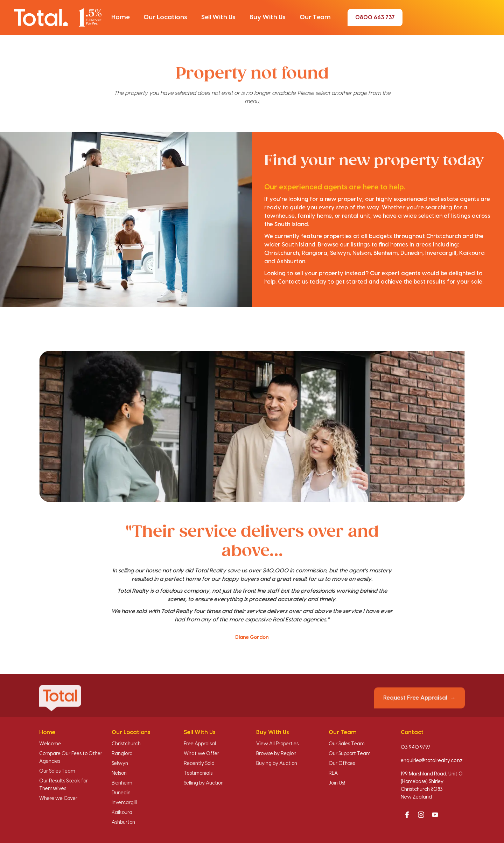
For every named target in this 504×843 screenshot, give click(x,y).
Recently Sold (199, 764)
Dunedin (121, 793)
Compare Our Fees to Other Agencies (71, 758)
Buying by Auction (277, 764)
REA (333, 773)
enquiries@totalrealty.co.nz (432, 761)
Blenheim (122, 783)
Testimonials (198, 773)
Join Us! (337, 783)
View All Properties (277, 744)
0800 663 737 (375, 18)
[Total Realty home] (58, 17)
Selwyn (120, 764)
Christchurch (126, 744)
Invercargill (124, 803)
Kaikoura (122, 813)
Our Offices (342, 764)
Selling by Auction (204, 783)
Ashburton (123, 822)
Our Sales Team (57, 771)
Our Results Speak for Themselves (64, 785)
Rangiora (122, 754)
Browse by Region (276, 754)
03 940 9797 (416, 747)
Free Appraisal (200, 744)
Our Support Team (350, 754)
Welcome (50, 744)
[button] (120, 18)
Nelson (119, 773)
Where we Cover (58, 799)
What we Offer (201, 754)
